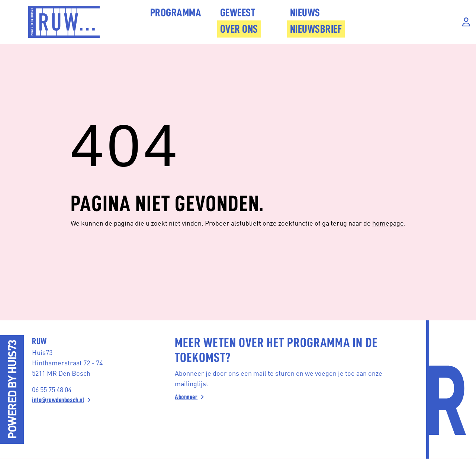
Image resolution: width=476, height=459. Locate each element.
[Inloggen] (466, 22)
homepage (388, 223)
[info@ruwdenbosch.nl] (86, 400)
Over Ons (239, 29)
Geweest (238, 13)
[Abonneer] (283, 397)
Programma (176, 13)
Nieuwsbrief (316, 29)
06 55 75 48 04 (52, 389)
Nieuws (305, 13)
